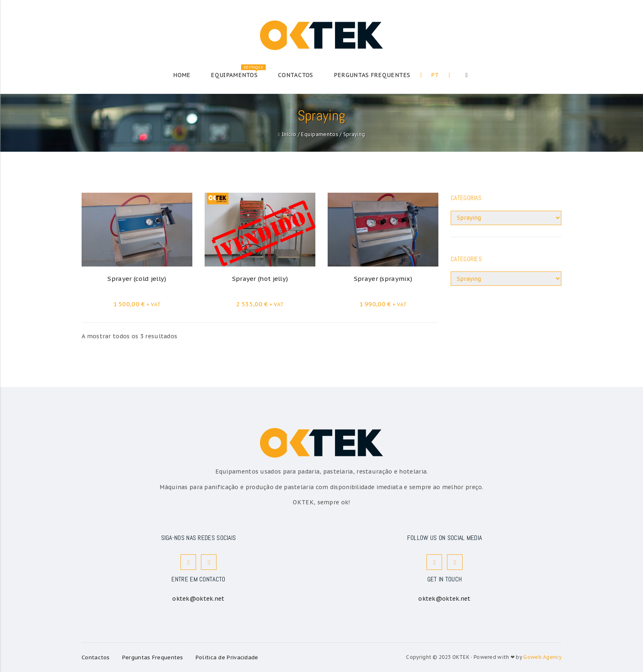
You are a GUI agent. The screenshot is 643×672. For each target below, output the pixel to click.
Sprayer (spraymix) (383, 279)
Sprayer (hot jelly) (260, 279)
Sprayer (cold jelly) (137, 279)
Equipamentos (320, 134)
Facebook (189, 562)
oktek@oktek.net (198, 599)
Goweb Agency (542, 657)
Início (289, 134)
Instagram (209, 562)
